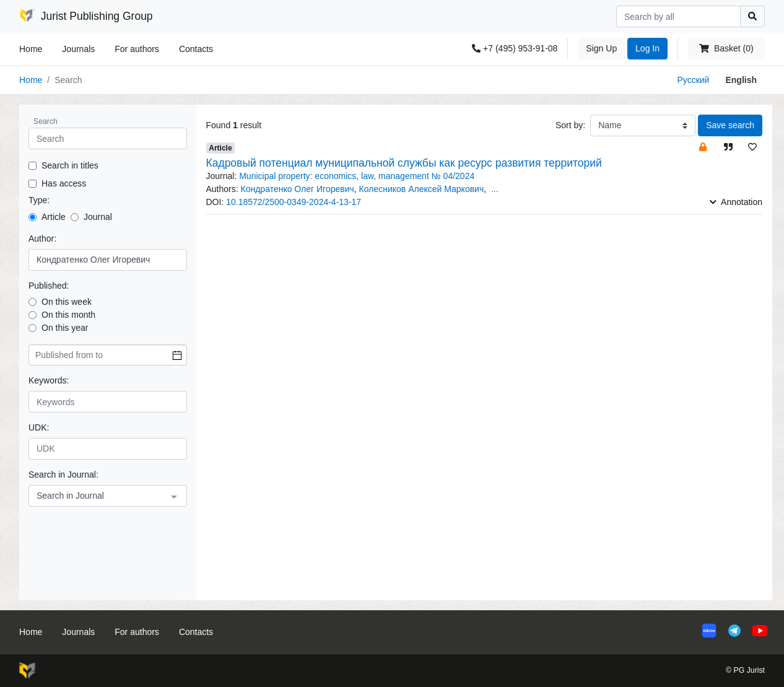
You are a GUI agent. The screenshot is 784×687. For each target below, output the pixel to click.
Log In (647, 48)
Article (54, 217)
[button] (703, 147)
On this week (67, 302)
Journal (98, 217)
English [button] (741, 80)
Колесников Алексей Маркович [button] (422, 189)
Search (46, 121)
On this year (65, 328)
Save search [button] (730, 125)
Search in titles (70, 165)
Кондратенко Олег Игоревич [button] (298, 189)
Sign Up (601, 48)
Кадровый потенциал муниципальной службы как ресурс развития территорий (404, 163)
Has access (64, 183)
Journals (78, 49)
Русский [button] (693, 80)
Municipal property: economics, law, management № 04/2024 (357, 176)
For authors (137, 49)
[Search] (678, 16)
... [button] (495, 189)
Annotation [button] (736, 202)
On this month (68, 315)
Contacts (196, 49)
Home (31, 49)
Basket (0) (726, 48)
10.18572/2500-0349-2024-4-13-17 (294, 202)
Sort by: (570, 125)
